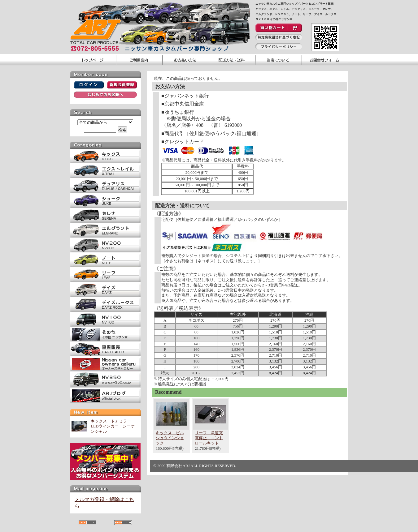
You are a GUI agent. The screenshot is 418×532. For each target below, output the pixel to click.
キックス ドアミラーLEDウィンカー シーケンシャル (113, 426)
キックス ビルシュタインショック (170, 438)
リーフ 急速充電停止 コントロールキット (209, 438)
